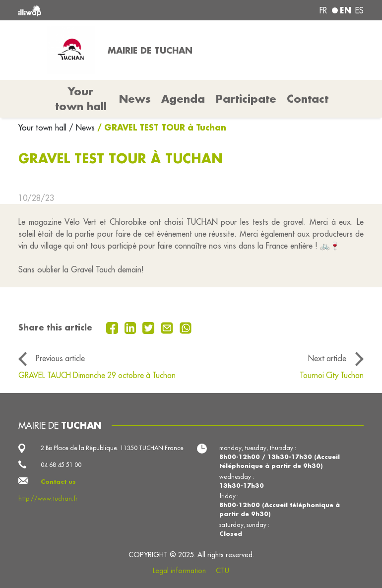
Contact (308, 99)
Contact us (58, 482)
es (359, 10)
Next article (327, 358)
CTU (223, 571)
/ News (82, 128)
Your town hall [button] (81, 99)
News (135, 99)
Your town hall (44, 128)
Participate (246, 99)
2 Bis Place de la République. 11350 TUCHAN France (112, 448)
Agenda (183, 99)
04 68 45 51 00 (61, 465)
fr (323, 10)
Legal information (179, 571)
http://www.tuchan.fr (48, 498)
